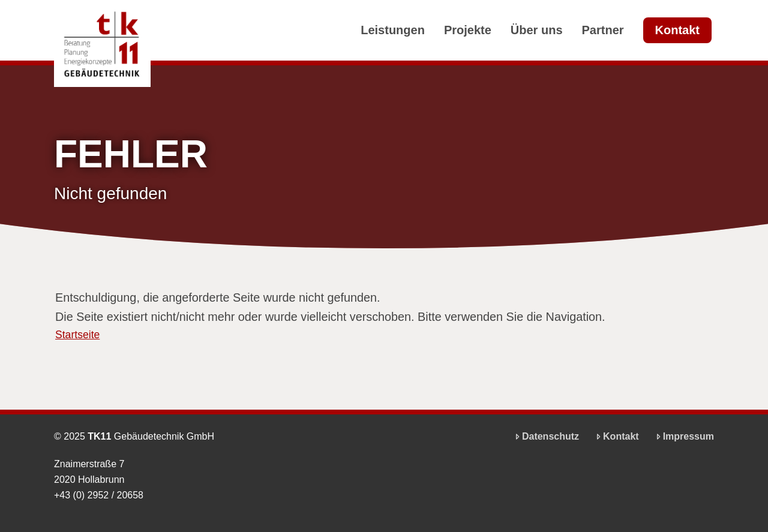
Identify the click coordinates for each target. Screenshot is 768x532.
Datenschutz (546, 436)
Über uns (537, 30)
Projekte (468, 30)
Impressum (684, 436)
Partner (603, 30)
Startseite (77, 335)
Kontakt (677, 30)
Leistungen (393, 30)
